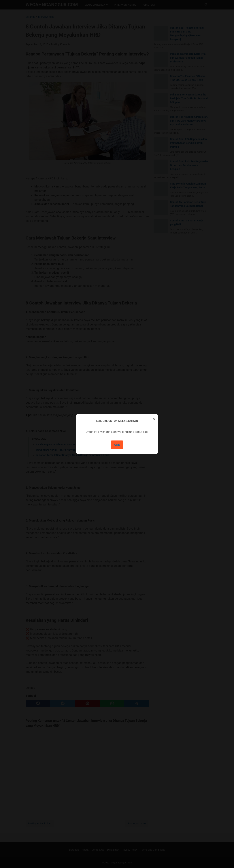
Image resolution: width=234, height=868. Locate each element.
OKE (117, 445)
